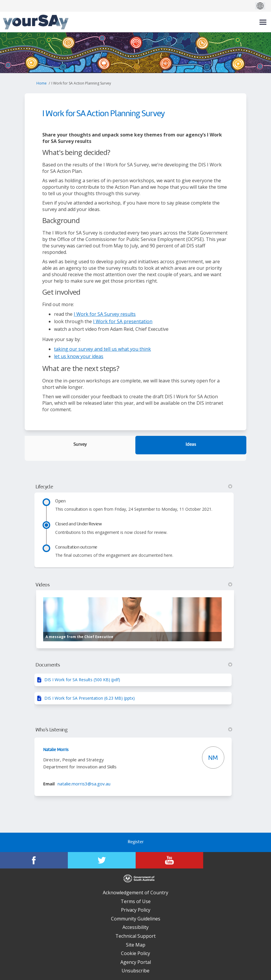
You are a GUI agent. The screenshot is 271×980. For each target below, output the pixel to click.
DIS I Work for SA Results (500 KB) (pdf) (82, 680)
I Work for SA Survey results (105, 314)
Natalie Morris (56, 750)
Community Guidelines (136, 919)
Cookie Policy (135, 953)
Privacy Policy (136, 910)
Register (136, 842)
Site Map (136, 945)
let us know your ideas (79, 356)
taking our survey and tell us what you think (102, 349)
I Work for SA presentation (123, 321)
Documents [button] (134, 665)
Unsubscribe (135, 971)
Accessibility (135, 927)
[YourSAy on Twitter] (102, 860)
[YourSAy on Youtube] (170, 860)
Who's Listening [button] (134, 730)
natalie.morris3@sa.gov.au (84, 784)
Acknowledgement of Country (135, 893)
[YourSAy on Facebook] (34, 860)
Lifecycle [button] (134, 487)
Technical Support (135, 936)
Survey (80, 445)
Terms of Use (136, 901)
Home (42, 83)
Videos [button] (134, 585)
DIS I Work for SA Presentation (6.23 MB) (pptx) (90, 698)
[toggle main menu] (263, 22)
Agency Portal (136, 962)
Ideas (191, 445)
